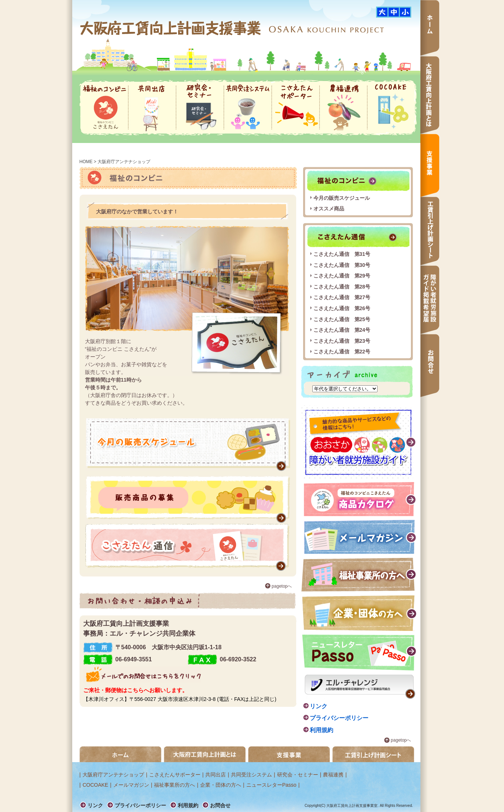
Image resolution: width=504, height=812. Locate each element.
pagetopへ (282, 586)
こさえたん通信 (188, 547)
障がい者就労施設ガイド (359, 442)
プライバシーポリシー (339, 718)
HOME (86, 162)
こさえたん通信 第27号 (342, 297)
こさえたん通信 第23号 (342, 341)
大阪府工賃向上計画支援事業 (171, 28)
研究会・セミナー (200, 108)
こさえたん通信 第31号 (342, 254)
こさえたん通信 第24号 (342, 330)
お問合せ (430, 365)
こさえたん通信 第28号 (342, 287)
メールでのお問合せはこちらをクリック (142, 675)
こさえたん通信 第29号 (342, 276)
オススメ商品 (329, 209)
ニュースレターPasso (271, 785)
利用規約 (321, 730)
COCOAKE (391, 108)
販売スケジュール (188, 445)
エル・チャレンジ (360, 687)
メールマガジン (360, 537)
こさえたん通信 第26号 (342, 308)
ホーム (430, 28)
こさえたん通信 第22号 (342, 352)
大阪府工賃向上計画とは (430, 95)
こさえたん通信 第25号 (342, 319)
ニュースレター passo (359, 653)
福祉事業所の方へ (359, 575)
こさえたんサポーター (296, 108)
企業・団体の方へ (359, 613)
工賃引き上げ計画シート (373, 754)
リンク (319, 706)
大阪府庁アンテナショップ (113, 775)
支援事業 (430, 165)
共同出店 (152, 108)
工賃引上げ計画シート (430, 231)
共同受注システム (248, 108)
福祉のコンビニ (104, 108)
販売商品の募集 (188, 499)
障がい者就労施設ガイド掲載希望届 (430, 300)
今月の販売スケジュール (342, 198)
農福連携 (343, 108)
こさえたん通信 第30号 (342, 265)
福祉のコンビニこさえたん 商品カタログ (360, 499)
